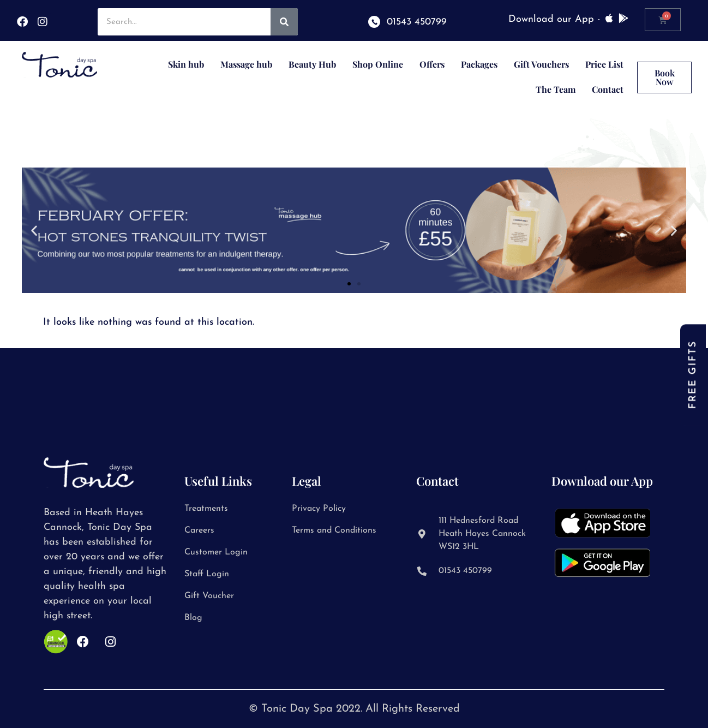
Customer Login (216, 552)
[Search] (284, 22)
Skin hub (186, 64)
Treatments (206, 509)
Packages (479, 64)
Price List (604, 64)
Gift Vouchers (541, 64)
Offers (432, 64)
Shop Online (378, 64)
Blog (193, 618)
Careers (199, 530)
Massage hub (246, 64)
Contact (608, 89)
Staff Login (207, 574)
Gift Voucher (209, 596)
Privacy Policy (319, 509)
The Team (556, 89)
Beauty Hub (312, 64)
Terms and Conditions (334, 530)
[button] (34, 231)
